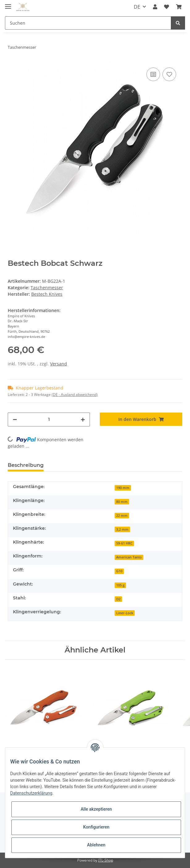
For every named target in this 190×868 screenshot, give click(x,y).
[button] (155, 7)
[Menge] (49, 420)
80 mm (122, 502)
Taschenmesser (47, 288)
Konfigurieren (96, 827)
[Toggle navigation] (8, 4)
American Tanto (129, 557)
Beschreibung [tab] (26, 465)
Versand (59, 364)
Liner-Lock (125, 613)
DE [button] (137, 7)
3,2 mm (122, 529)
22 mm (122, 516)
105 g (120, 585)
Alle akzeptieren (96, 809)
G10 (119, 571)
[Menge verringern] (15, 420)
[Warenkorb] (179, 7)
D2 (118, 599)
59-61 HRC (124, 543)
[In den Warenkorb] (141, 419)
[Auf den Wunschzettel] (169, 74)
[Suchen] (88, 23)
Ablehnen (96, 845)
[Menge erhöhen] (83, 420)
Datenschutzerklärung (31, 793)
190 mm (123, 488)
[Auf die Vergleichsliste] (153, 74)
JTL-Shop (106, 860)
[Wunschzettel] (167, 7)
